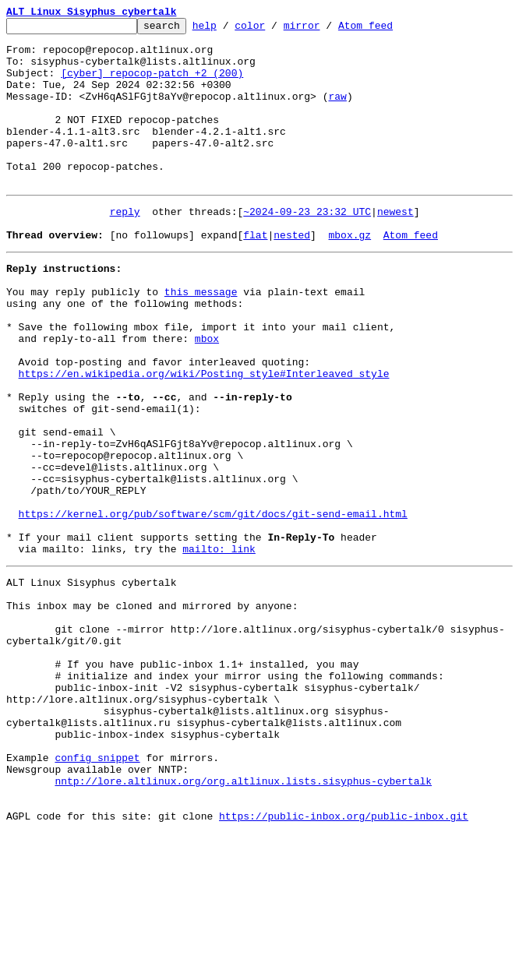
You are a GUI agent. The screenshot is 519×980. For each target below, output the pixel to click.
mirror (326, 30)
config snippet (97, 893)
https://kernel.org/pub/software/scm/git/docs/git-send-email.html (213, 605)
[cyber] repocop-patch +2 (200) (152, 84)
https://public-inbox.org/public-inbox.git (344, 963)
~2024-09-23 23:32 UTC (307, 246)
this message (201, 338)
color (274, 30)
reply (125, 246)
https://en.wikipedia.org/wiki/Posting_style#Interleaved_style (204, 436)
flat (255, 274)
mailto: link (219, 647)
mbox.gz (350, 274)
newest (395, 246)
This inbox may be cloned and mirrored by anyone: (152, 710)
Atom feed (390, 30)
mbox (207, 394)
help (229, 30)
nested (292, 274)
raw (337, 112)
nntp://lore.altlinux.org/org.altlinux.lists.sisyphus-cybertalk (243, 921)
